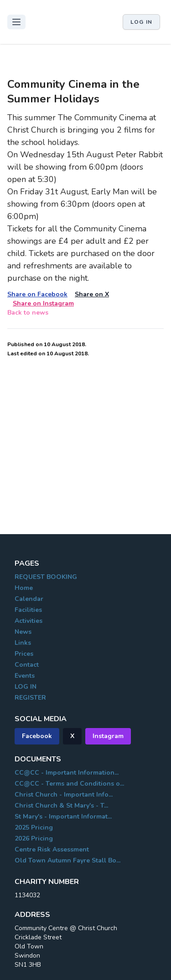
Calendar (29, 599)
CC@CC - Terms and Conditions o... (69, 784)
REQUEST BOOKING (46, 577)
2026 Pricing (34, 838)
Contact (27, 665)
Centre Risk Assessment (52, 849)
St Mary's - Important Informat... (63, 817)
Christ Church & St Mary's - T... (61, 806)
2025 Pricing (34, 827)
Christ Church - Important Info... (64, 795)
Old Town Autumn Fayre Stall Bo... (67, 860)
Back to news (28, 313)
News (23, 632)
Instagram (108, 736)
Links (23, 643)
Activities (28, 621)
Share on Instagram (43, 303)
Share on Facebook (37, 294)
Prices (24, 654)
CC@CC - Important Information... (67, 773)
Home (24, 588)
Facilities (28, 610)
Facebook (37, 736)
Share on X (92, 294)
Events (25, 676)
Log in (141, 22)
